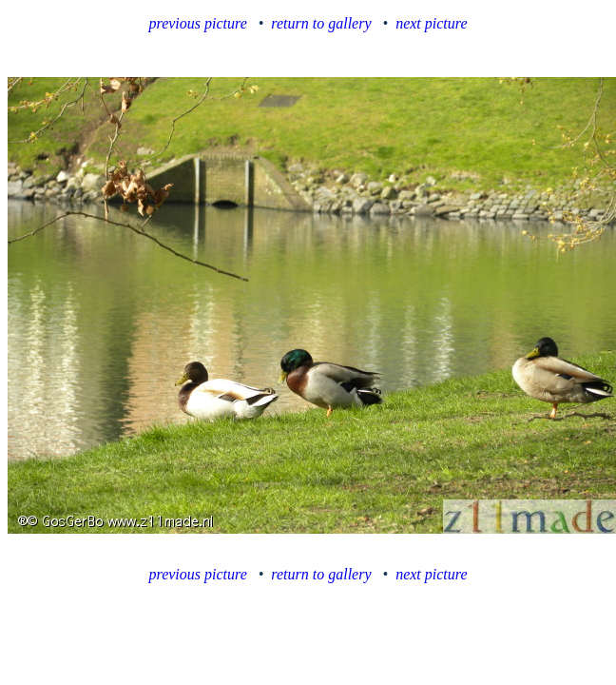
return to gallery (321, 23)
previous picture (198, 23)
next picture (431, 23)
